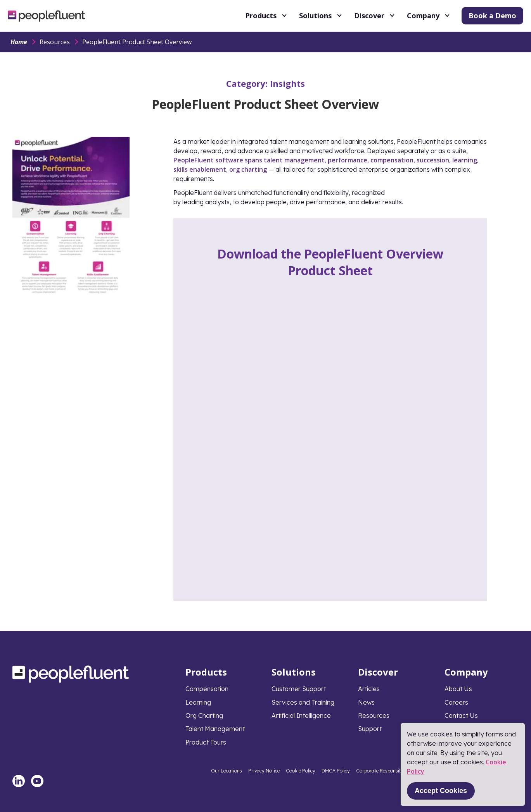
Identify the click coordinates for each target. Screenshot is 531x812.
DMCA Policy (336, 771)
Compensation (207, 689)
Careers (456, 702)
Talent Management (215, 729)
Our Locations (227, 771)
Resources (55, 42)
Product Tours (206, 742)
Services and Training (303, 702)
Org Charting (204, 715)
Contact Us (461, 715)
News (366, 702)
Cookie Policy (301, 771)
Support (370, 729)
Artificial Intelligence (301, 715)
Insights (287, 83)
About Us (458, 689)
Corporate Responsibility (383, 771)
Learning (198, 702)
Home (19, 42)
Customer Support (299, 689)
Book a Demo (492, 16)
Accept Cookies (441, 791)
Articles (369, 689)
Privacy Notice (264, 771)
